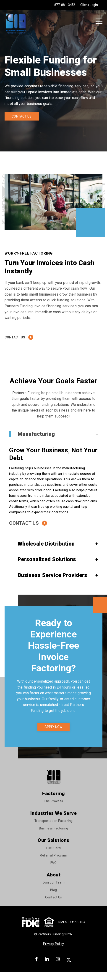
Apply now (53, 727)
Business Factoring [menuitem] (54, 828)
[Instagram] (58, 959)
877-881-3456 (65, 5)
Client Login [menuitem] (89, 5)
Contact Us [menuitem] (54, 897)
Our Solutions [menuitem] (53, 840)
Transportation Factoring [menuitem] (54, 821)
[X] (69, 959)
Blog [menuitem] (54, 890)
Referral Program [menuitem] (53, 855)
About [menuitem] (54, 875)
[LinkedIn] (47, 959)
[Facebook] (36, 959)
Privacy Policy (53, 944)
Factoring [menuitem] (53, 793)
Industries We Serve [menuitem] (54, 813)
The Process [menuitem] (53, 801)
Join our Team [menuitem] (54, 882)
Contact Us (22, 116)
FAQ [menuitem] (54, 863)
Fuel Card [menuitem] (54, 848)
